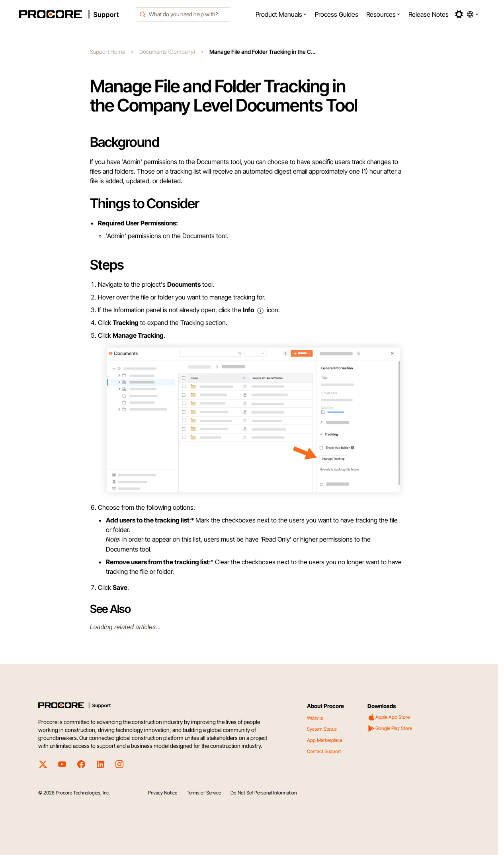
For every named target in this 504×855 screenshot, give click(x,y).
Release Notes (429, 14)
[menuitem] (281, 14)
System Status (322, 729)
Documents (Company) (167, 52)
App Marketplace (324, 740)
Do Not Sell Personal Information (264, 793)
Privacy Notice (163, 793)
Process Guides (337, 14)
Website (315, 718)
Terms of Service (204, 793)
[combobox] (184, 14)
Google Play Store (390, 728)
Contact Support (324, 751)
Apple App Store (389, 717)
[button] (281, 14)
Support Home (107, 52)
